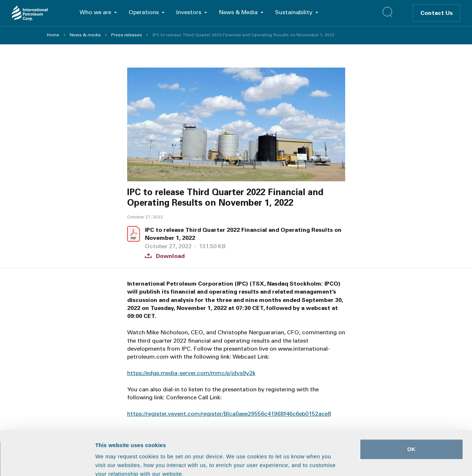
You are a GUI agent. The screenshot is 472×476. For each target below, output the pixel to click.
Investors (189, 12)
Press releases (127, 35)
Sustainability (294, 12)
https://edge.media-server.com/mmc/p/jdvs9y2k (191, 373)
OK (412, 408)
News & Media (238, 12)
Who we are (95, 12)
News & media (85, 35)
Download (165, 256)
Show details (381, 462)
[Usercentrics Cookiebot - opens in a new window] (47, 462)
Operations (144, 12)
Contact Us (437, 13)
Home (53, 35)
